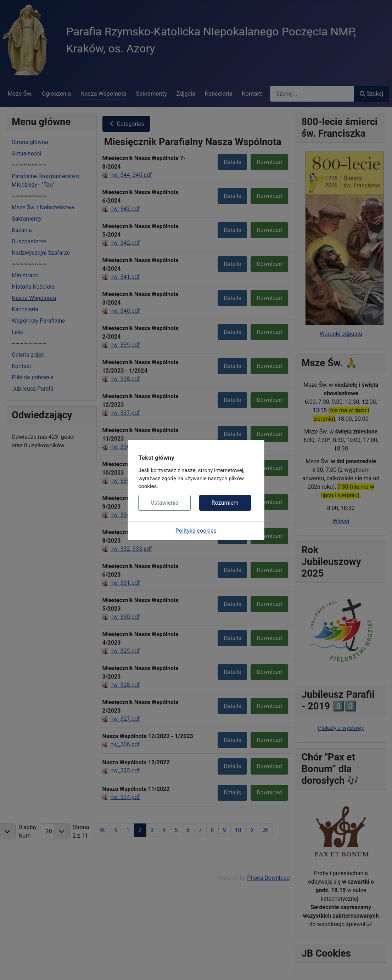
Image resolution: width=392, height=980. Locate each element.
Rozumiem (225, 503)
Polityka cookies (196, 531)
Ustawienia (164, 503)
